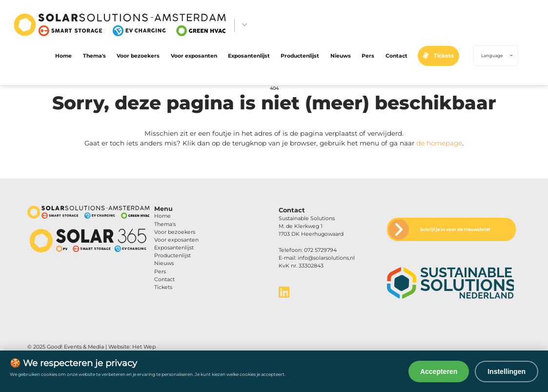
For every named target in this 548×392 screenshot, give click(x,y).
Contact (396, 56)
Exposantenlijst (249, 56)
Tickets (444, 56)
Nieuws (341, 56)
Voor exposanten (194, 56)
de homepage (439, 143)
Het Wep (144, 347)
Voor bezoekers (138, 56)
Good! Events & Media (75, 347)
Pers (368, 56)
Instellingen (507, 371)
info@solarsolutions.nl (326, 258)
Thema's (94, 56)
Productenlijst (300, 56)
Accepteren (439, 371)
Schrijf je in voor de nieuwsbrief (455, 229)
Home (63, 56)
